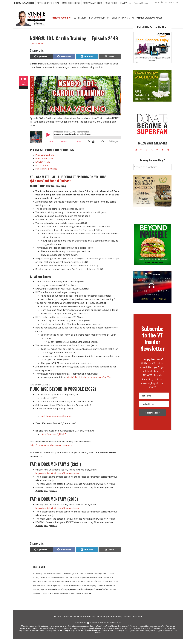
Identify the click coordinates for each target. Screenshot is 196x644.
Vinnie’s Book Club (76, 382)
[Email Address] (154, 409)
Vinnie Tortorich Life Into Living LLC (81, 622)
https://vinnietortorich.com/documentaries (52, 450)
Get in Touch (116, 628)
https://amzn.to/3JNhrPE (53, 439)
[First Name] (154, 401)
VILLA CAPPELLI (43, 171)
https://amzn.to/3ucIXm (99, 382)
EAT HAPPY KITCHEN (46, 174)
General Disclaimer (132, 622)
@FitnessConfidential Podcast (51, 185)
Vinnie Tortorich (32, 23)
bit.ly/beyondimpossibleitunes (56, 421)
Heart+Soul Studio (105, 628)
